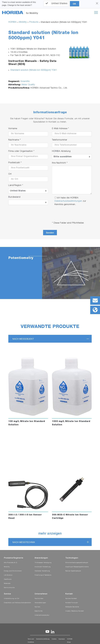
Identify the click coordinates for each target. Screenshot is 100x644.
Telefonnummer (60, 140)
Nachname (15, 140)
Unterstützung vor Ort (12, 599)
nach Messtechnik (24, 542)
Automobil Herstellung (43, 567)
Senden (50, 233)
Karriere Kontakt (71, 599)
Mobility (23, 22)
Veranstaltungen (40, 603)
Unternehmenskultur (42, 615)
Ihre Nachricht (60, 163)
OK (75, 4)
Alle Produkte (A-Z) (11, 563)
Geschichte (39, 611)
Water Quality (28, 85)
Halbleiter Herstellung (42, 571)
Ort (10, 174)
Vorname (13, 129)
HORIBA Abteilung (61, 151)
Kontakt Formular (72, 603)
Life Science (8, 575)
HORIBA (12, 22)
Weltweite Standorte (72, 607)
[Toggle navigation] (96, 12)
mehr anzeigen (50, 534)
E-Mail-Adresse (60, 129)
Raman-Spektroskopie (73, 571)
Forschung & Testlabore (43, 575)
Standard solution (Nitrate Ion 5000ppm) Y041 (34, 70)
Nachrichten (39, 599)
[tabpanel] (50, 273)
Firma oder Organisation (21, 151)
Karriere (37, 607)
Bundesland (14, 197)
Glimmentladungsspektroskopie (77, 563)
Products (34, 22)
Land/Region (16, 185)
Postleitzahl (15, 163)
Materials (7, 584)
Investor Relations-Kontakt (75, 611)
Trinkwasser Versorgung (43, 563)
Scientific (25, 82)
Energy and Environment (13, 571)
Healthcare (8, 579)
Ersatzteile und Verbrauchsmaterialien (18, 603)
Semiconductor (9, 588)
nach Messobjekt (23, 339)
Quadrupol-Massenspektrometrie (77, 567)
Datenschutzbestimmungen (68, 201)
